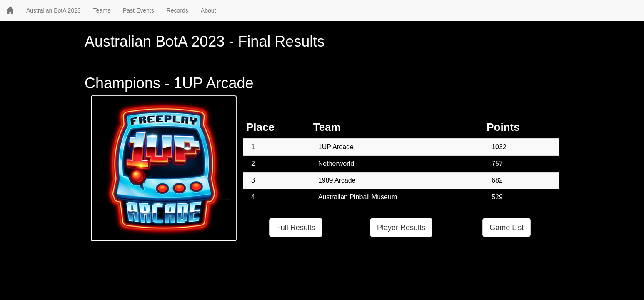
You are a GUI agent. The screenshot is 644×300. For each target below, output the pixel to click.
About (208, 10)
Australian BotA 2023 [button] (54, 10)
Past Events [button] (139, 10)
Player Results (401, 227)
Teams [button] (102, 10)
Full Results (296, 227)
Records (177, 10)
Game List (507, 227)
